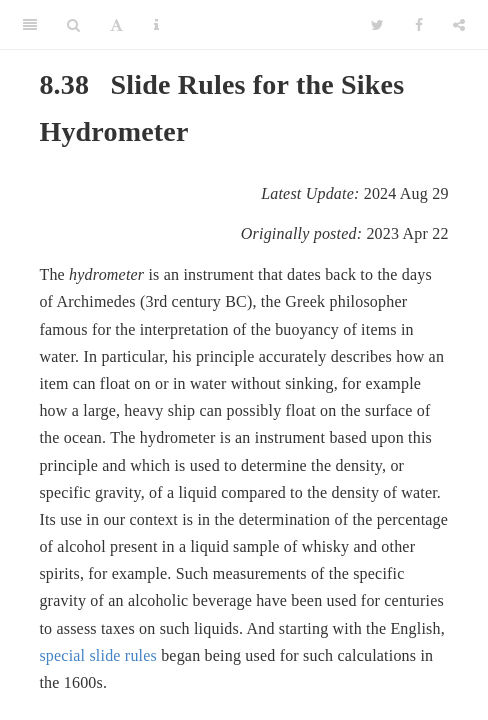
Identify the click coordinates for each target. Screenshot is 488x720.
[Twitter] (377, 25)
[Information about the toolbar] (156, 25)
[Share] (459, 25)
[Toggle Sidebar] (30, 25)
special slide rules (98, 655)
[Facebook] (419, 25)
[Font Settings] (116, 25)
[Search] (73, 25)
